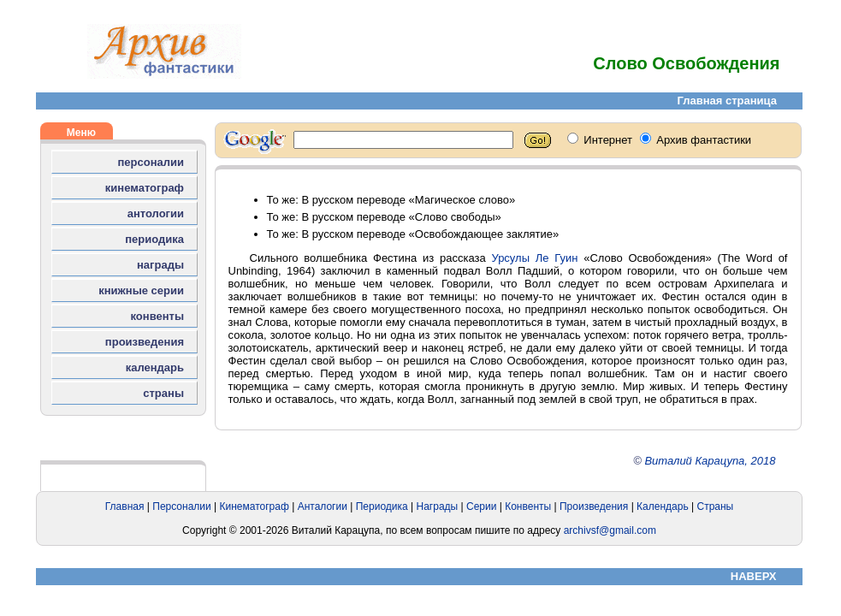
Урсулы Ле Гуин (534, 258)
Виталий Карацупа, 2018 (710, 461)
